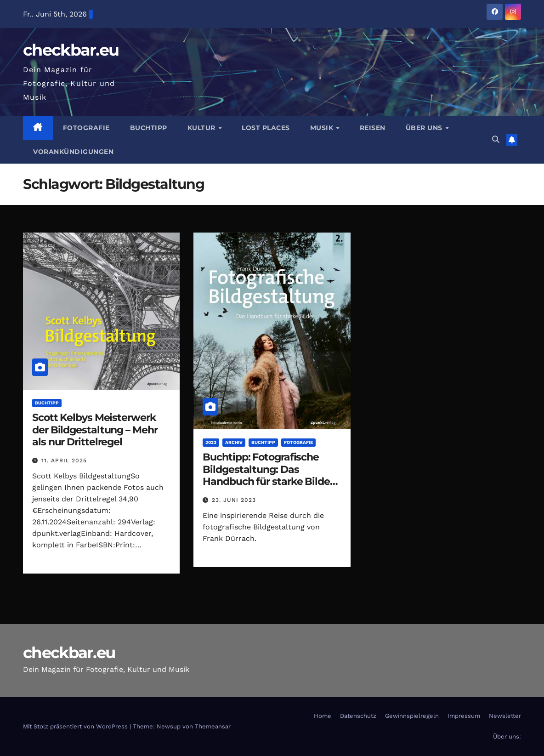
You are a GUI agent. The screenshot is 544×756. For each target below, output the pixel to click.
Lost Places (266, 128)
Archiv (234, 442)
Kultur (203, 128)
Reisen (373, 128)
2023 (211, 442)
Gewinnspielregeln (412, 716)
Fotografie (86, 128)
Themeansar (213, 726)
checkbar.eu (71, 50)
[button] (496, 139)
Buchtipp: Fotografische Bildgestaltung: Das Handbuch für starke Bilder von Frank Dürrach (268, 475)
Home (323, 716)
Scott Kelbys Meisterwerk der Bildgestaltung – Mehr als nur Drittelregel (95, 430)
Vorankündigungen (73, 152)
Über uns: (507, 736)
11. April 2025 (64, 460)
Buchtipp (149, 128)
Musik (323, 128)
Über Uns (425, 128)
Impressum (464, 716)
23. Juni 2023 (234, 500)
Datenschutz (358, 716)
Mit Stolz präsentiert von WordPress (76, 726)
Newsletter (505, 716)
